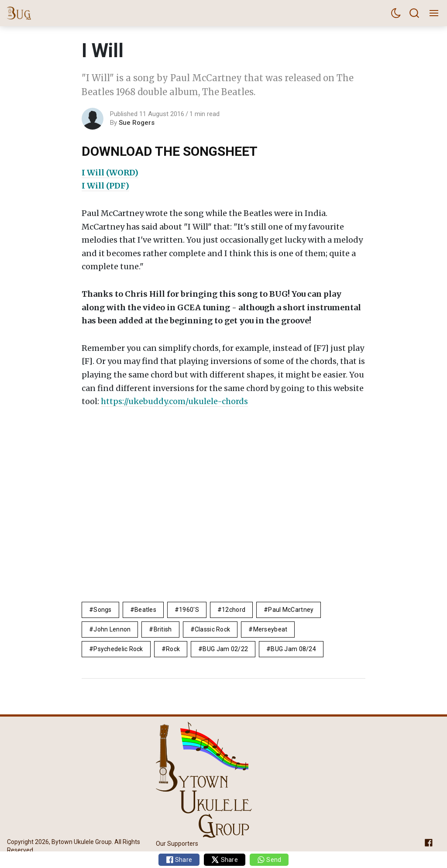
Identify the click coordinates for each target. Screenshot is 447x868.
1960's (189, 610)
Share (179, 860)
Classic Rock (212, 629)
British (163, 629)
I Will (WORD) (110, 173)
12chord (234, 610)
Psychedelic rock (118, 649)
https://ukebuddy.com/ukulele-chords (174, 401)
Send (269, 860)
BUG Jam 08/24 (293, 649)
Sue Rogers (137, 123)
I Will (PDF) (105, 186)
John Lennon (112, 629)
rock (173, 649)
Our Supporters (177, 844)
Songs (102, 610)
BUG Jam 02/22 (225, 649)
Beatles (145, 610)
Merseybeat (270, 629)
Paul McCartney (291, 610)
